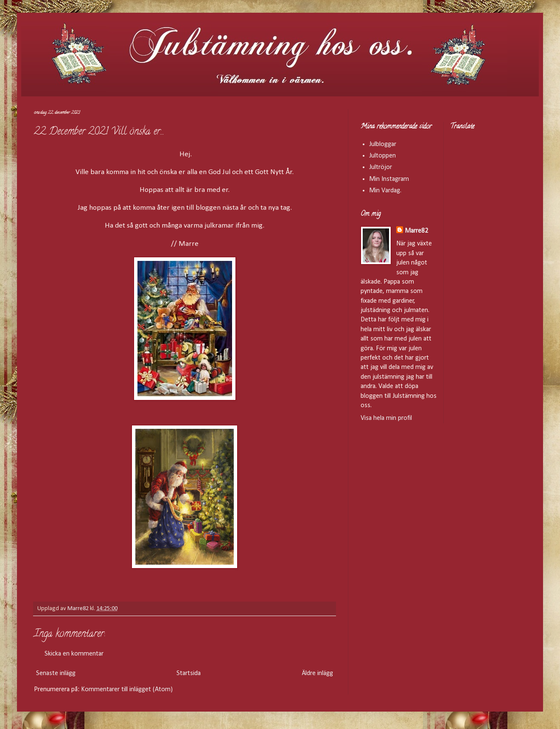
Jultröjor (381, 167)
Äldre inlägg (317, 673)
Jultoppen (382, 156)
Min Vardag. (385, 191)
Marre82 (416, 231)
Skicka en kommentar (74, 654)
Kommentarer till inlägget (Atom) (127, 690)
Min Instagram (389, 179)
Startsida (189, 673)
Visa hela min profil (386, 418)
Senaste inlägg (56, 673)
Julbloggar (383, 144)
